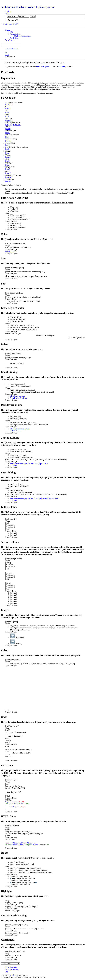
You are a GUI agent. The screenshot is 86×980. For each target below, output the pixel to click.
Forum (8, 30)
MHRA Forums (15, 431)
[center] (18, 125)
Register (8, 11)
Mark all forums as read (23, 36)
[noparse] (9, 177)
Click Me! (13, 466)
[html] (8, 169)
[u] (12, 104)
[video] (8, 157)
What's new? (10, 40)
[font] (7, 117)
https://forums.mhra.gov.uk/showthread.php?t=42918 (29, 464)
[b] (6, 104)
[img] (7, 153)
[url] (7, 137)
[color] (8, 108)
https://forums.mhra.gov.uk (20, 429)
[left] (7, 125)
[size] (7, 113)
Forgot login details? (11, 24)
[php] (7, 165)
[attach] (8, 181)
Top (7, 972)
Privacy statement (12, 970)
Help (7, 13)
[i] (9, 104)
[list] (7, 149)
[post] (7, 145)
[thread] (8, 141)
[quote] (8, 173)
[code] (8, 161)
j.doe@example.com (17, 396)
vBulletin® (14, 976)
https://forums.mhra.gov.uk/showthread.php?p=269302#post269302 (34, 498)
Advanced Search (12, 49)
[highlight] (9, 121)
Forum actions (15, 34)
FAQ (12, 32)
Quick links (14, 38)
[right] (12, 125)
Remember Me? (13, 20)
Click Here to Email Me (18, 398)
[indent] (8, 129)
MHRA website (11, 968)
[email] (8, 133)
